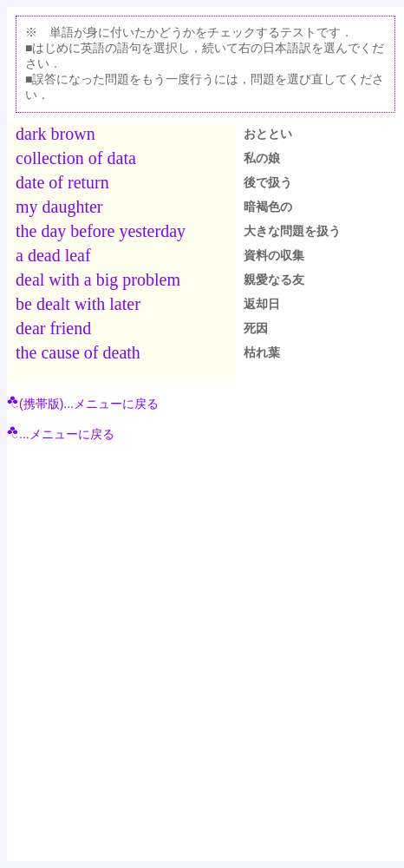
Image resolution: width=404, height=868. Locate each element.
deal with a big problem (98, 279)
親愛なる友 (274, 279)
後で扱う (268, 182)
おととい (268, 134)
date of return (62, 182)
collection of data (76, 158)
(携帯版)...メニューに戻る (83, 404)
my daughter (59, 207)
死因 (256, 328)
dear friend (53, 328)
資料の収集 (274, 255)
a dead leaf (53, 255)
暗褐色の (268, 207)
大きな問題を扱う (292, 231)
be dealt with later (78, 304)
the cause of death (78, 352)
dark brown (55, 134)
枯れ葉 (262, 352)
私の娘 (262, 158)
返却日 (262, 304)
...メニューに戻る (61, 434)
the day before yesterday (101, 231)
